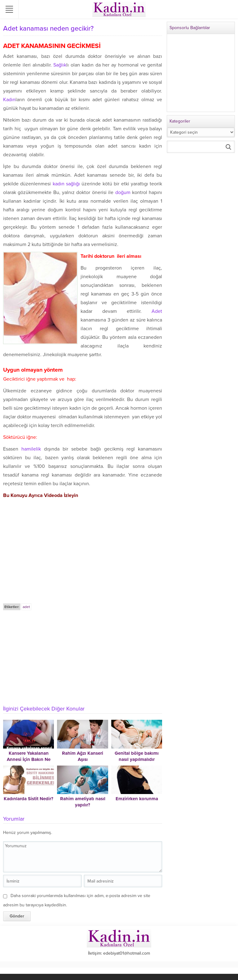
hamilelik (31, 449)
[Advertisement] (83, 658)
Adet (157, 311)
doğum (123, 192)
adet (26, 607)
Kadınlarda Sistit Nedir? (29, 799)
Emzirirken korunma (137, 799)
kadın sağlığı (66, 184)
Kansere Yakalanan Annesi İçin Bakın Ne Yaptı (29, 759)
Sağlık (60, 65)
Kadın (9, 100)
